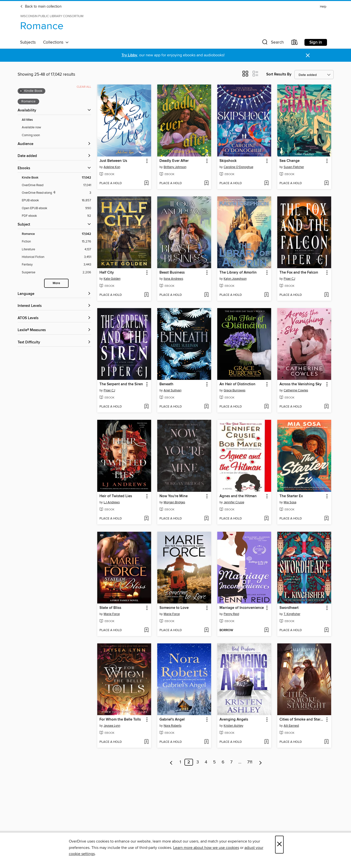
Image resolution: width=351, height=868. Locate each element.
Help (323, 7)
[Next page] (260, 762)
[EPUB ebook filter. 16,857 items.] (56, 200)
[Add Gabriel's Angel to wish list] (206, 742)
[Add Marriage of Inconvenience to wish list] (266, 630)
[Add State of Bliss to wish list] (146, 630)
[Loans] (295, 43)
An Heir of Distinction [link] (237, 384)
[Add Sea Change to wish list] (326, 183)
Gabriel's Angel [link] (172, 720)
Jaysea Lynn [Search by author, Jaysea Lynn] (112, 726)
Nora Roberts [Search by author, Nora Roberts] (173, 726)
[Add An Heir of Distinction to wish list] (266, 407)
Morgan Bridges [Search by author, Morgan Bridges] (174, 502)
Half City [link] (107, 273)
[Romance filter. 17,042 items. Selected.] (56, 234)
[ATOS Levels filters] (54, 318)
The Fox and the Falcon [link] (299, 273)
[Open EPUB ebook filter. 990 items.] (56, 208)
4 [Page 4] (206, 762)
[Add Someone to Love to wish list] (206, 630)
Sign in (316, 42)
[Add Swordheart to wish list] (326, 630)
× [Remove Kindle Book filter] (21, 91)
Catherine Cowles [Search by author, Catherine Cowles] (296, 390)
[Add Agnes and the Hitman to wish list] (266, 519)
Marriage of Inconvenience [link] (242, 608)
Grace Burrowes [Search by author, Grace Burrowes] (235, 390)
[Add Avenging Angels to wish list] (266, 742)
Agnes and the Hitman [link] (238, 496)
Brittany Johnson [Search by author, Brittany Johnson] (175, 167)
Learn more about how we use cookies (206, 848)
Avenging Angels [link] (234, 720)
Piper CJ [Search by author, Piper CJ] (289, 279)
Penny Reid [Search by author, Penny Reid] (231, 614)
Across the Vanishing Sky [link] (301, 384)
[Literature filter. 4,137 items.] (56, 249)
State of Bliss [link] (110, 608)
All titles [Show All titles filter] (27, 120)
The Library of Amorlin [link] (238, 273)
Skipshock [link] (228, 161)
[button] (272, 43)
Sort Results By (279, 74)
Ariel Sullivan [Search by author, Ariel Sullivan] (173, 390)
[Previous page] (171, 762)
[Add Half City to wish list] (146, 295)
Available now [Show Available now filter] (31, 127)
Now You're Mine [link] (174, 496)
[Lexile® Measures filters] (54, 330)
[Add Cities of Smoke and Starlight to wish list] (326, 742)
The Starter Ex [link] (291, 496)
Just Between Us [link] (113, 161)
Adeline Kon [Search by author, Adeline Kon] (112, 167)
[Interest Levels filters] (54, 306)
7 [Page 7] (231, 762)
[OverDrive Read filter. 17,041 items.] (56, 185)
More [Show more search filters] (56, 283)
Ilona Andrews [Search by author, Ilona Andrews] (173, 279)
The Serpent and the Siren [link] (121, 384)
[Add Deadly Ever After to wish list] (206, 183)
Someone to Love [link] (174, 608)
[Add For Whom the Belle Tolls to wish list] (146, 742)
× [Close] (279, 845)
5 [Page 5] (214, 762)
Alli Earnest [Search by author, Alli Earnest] (291, 726)
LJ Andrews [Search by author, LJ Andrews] (112, 502)
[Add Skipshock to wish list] (266, 183)
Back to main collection (41, 7)
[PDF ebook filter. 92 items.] (56, 216)
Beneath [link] (166, 384)
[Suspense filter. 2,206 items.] (56, 272)
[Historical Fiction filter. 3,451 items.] (56, 257)
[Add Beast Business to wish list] (206, 295)
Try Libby (129, 55)
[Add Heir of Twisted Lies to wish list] (146, 519)
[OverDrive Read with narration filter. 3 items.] (56, 193)
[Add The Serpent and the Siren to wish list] (146, 407)
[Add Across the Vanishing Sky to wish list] (326, 407)
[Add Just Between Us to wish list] (146, 183)
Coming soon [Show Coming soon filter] (31, 135)
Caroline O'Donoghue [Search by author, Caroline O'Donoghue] (238, 167)
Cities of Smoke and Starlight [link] (302, 720)
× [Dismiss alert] (308, 55)
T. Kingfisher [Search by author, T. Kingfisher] (292, 614)
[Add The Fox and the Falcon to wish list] (326, 295)
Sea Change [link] (290, 161)
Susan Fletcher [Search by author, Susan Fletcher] (294, 167)
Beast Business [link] (172, 273)
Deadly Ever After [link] (174, 161)
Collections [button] (56, 42)
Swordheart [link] (289, 608)
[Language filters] (54, 294)
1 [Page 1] (180, 762)
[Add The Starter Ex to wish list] (326, 519)
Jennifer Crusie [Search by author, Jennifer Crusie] (234, 502)
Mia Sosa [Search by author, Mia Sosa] (290, 502)
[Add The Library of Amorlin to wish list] (266, 295)
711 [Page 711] (250, 762)
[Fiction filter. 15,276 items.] (56, 242)
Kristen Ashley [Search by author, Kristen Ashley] (233, 726)
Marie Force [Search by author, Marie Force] (112, 614)
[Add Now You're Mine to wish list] (206, 519)
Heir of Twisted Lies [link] (116, 496)
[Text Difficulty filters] (54, 343)
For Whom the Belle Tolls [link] (120, 720)
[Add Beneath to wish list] (206, 407)
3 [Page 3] (198, 762)
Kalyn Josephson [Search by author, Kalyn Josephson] (235, 279)
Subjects (28, 42)
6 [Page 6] (223, 762)
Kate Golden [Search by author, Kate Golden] (112, 279)
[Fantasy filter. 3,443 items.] (56, 265)
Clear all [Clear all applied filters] (84, 87)
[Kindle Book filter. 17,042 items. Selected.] (56, 178)
